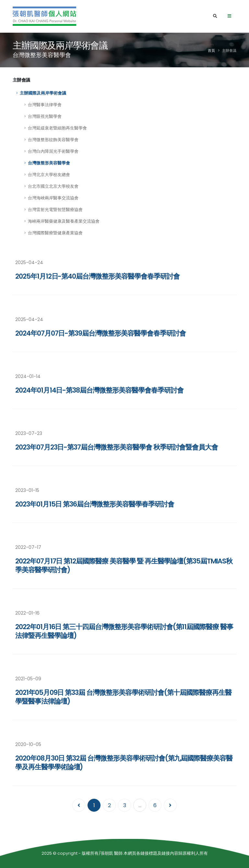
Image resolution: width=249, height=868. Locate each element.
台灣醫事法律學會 (45, 105)
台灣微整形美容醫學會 (49, 163)
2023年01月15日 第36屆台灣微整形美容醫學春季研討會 (95, 504)
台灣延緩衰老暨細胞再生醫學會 (57, 128)
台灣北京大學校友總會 (49, 175)
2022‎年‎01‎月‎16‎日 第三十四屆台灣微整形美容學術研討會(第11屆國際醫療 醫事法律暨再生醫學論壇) (124, 631)
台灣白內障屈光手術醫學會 (53, 151)
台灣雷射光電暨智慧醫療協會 (55, 210)
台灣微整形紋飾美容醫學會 (53, 140)
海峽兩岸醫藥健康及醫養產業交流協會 (64, 221)
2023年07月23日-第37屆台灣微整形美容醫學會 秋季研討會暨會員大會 (117, 447)
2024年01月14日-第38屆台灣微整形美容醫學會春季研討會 (99, 390)
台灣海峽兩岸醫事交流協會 (53, 198)
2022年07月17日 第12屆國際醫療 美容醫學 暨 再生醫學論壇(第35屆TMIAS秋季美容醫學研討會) (124, 565)
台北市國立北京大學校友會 (53, 186)
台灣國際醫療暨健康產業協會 (55, 233)
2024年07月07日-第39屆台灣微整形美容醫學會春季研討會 (100, 333)
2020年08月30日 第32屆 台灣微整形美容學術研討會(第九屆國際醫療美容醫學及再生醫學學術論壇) (124, 762)
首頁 (211, 50)
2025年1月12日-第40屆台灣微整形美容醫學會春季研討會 (97, 276)
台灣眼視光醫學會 (45, 116)
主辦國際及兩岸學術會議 (43, 93)
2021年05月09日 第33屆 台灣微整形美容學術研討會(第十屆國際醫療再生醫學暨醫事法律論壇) (123, 697)
